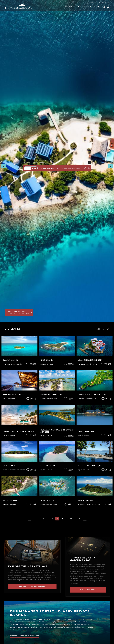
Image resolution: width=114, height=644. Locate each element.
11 (66, 518)
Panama (81, 399)
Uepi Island (9, 466)
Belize (43, 399)
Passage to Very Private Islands (25, 636)
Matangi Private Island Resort (19, 431)
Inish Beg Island (87, 431)
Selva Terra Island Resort (92, 395)
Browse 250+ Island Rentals (32, 586)
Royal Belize (47, 501)
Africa (51, 364)
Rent (34, 168)
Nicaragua (6, 364)
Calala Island (10, 360)
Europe (86, 435)
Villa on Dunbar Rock (90, 360)
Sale (27, 168)
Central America (16, 364)
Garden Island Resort (90, 466)
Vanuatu (6, 504)
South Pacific (10, 399)
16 (79, 518)
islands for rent (92, 7)
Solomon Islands (9, 470)
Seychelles (44, 364)
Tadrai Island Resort (14, 395)
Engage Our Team (88, 590)
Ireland (81, 435)
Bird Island (47, 360)
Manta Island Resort (52, 395)
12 (71, 518)
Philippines (82, 504)
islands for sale (73, 7)
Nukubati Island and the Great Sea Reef (57, 431)
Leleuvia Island (49, 466)
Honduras (81, 364)
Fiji (4, 399)
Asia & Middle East (93, 504)
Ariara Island (85, 501)
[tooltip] (98, 329)
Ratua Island (10, 501)
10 (62, 518)
